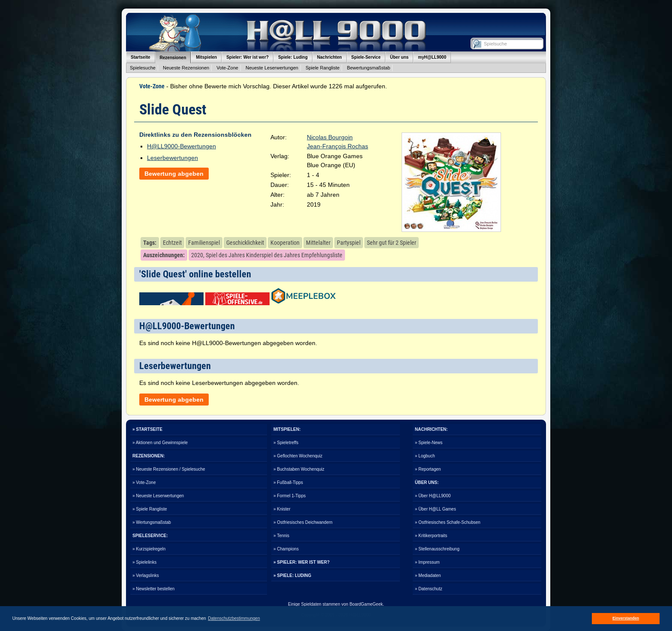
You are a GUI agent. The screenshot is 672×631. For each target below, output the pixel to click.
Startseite (141, 57)
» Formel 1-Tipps (289, 496)
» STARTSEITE (147, 429)
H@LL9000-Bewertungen (181, 146)
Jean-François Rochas (337, 146)
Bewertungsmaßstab (368, 68)
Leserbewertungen (172, 158)
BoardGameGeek (366, 604)
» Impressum (427, 562)
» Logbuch (425, 456)
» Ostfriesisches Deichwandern (303, 522)
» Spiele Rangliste (150, 509)
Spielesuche (143, 68)
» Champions (286, 549)
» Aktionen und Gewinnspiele (160, 443)
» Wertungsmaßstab (152, 522)
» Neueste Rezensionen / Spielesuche (169, 469)
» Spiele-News (429, 443)
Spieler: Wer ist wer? (247, 57)
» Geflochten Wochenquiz (298, 456)
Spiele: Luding (293, 57)
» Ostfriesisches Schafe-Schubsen (448, 522)
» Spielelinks (144, 562)
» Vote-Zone (144, 482)
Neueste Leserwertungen (272, 68)
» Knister (282, 509)
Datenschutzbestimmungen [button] (234, 618)
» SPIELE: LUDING (292, 575)
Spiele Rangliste (323, 68)
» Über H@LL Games (435, 509)
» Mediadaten (428, 575)
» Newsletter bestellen (153, 589)
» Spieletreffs (286, 443)
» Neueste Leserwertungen (158, 496)
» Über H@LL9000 (433, 496)
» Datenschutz (429, 589)
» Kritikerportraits (431, 536)
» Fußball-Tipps (288, 482)
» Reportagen (428, 469)
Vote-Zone (227, 68)
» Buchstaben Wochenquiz (299, 469)
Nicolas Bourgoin (330, 137)
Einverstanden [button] (626, 618)
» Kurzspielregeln (149, 549)
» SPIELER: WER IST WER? (301, 562)
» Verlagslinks (146, 575)
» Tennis (281, 536)
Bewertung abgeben (174, 174)
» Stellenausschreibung (437, 549)
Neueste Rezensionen (186, 68)
